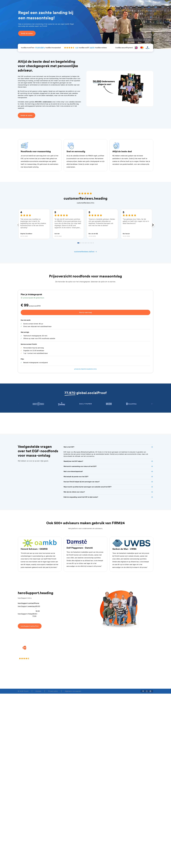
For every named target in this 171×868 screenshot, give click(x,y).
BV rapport (91, 661)
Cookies (38, 691)
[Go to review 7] (88, 243)
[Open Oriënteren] (79, 4)
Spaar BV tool (92, 657)
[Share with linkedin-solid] (150, 691)
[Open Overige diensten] (52, 4)
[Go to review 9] (92, 243)
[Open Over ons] (90, 4)
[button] (108, 447)
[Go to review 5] (85, 243)
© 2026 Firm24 (23, 691)
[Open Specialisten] (67, 4)
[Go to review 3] (82, 243)
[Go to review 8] (90, 243)
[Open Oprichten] (38, 4)
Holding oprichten (70, 654)
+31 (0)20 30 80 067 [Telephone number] (72, 679)
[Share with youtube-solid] (147, 691)
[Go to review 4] (84, 243)
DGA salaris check (93, 654)
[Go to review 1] (78, 243)
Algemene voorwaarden (73, 691)
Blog (136, 650)
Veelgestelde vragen (141, 654)
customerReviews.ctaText (85, 252)
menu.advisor (124, 4)
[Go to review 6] (87, 243)
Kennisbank (138, 657)
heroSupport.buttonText (30, 626)
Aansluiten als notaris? (118, 657)
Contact (137, 661)
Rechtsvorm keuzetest (95, 650)
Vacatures (114, 654)
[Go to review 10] (93, 243)
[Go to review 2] (81, 243)
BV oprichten (68, 650)
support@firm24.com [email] (97, 679)
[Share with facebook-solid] (143, 691)
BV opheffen (68, 661)
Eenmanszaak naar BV (71, 657)
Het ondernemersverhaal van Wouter (138, 40)
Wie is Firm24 (115, 650)
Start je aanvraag (86, 312)
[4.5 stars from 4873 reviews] (40, 659)
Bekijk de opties (27, 115)
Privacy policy (53, 691)
